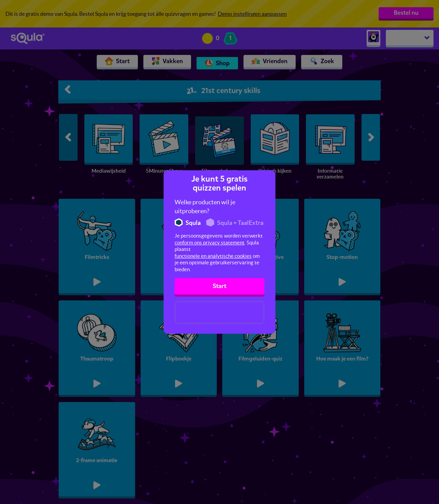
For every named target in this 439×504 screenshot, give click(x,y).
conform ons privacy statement (210, 243)
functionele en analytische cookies (213, 256)
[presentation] (219, 312)
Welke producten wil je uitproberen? (205, 207)
